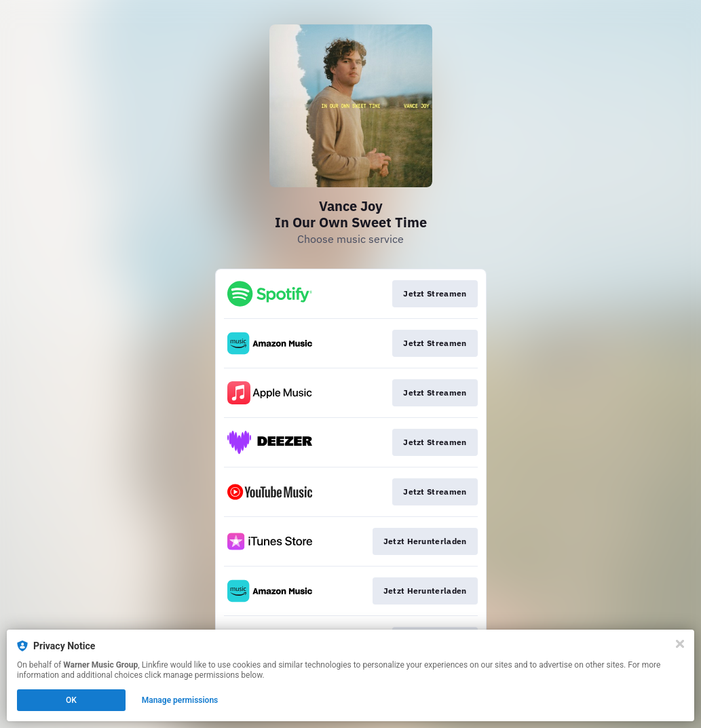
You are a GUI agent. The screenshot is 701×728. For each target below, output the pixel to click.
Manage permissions (180, 700)
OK (71, 700)
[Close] (680, 644)
